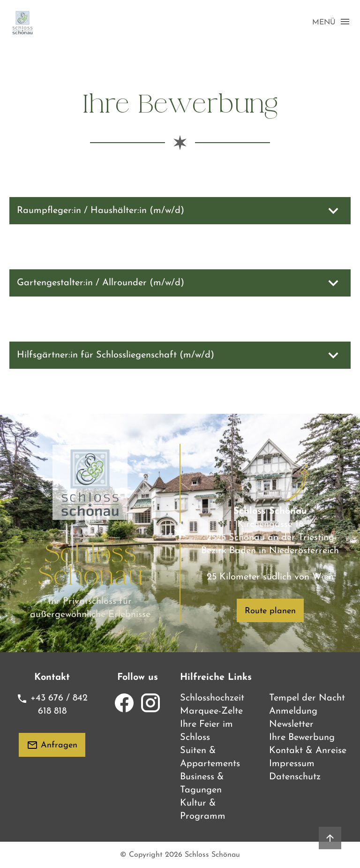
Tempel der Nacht (307, 698)
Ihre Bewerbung (302, 738)
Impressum (292, 764)
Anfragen (52, 745)
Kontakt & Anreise (308, 751)
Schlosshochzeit (212, 698)
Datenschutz (295, 777)
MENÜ (331, 22)
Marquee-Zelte (211, 711)
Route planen (270, 611)
